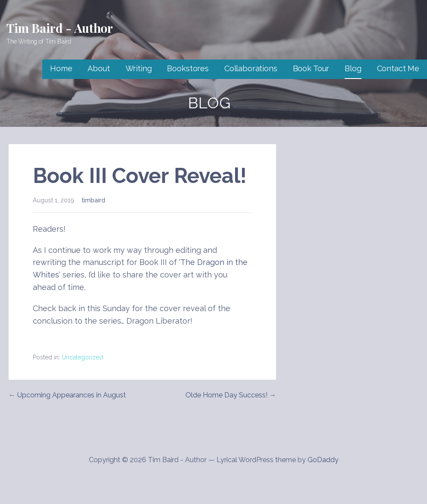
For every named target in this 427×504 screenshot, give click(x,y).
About (99, 68)
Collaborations (251, 68)
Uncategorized (82, 357)
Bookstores (188, 68)
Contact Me (398, 68)
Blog (353, 68)
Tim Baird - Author (60, 28)
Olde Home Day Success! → (231, 395)
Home (61, 68)
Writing (139, 68)
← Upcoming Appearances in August (67, 395)
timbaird (94, 200)
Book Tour (311, 68)
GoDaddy (323, 460)
